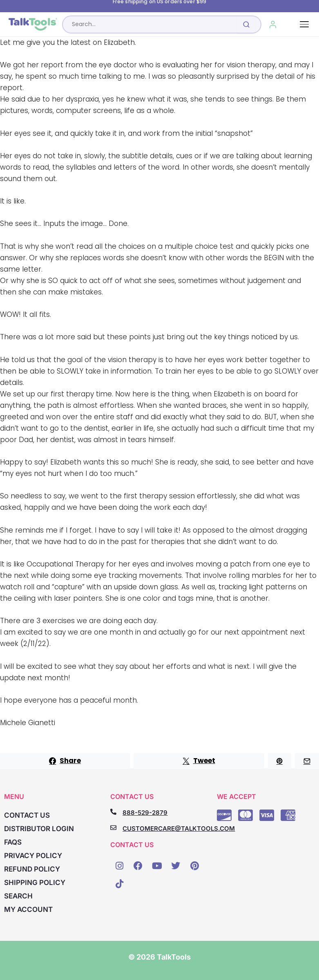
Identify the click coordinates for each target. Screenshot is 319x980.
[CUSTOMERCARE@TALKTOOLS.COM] (113, 828)
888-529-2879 (145, 813)
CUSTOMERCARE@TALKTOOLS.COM (179, 828)
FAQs (13, 842)
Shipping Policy (35, 883)
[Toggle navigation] (304, 24)
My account (28, 909)
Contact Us (27, 815)
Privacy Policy (33, 856)
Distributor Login (39, 829)
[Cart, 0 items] (291, 24)
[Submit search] (246, 24)
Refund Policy (32, 869)
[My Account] (273, 24)
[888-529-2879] (113, 812)
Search (18, 896)
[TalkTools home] (33, 24)
